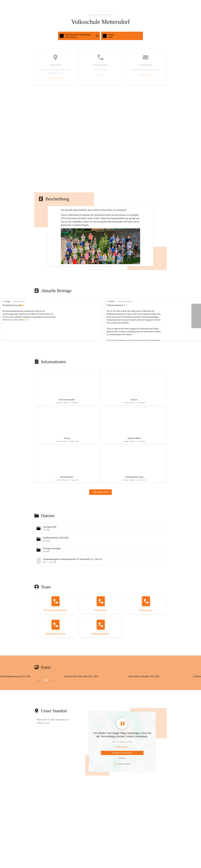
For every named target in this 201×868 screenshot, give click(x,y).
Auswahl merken (122, 794)
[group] (100, 343)
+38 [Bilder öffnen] (45, 711)
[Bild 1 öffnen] (27, 709)
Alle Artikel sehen (100, 522)
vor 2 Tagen (6, 325)
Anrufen (100, 75)
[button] (100, 265)
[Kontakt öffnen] (55, 634)
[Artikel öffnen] (67, 412)
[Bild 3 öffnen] (27, 711)
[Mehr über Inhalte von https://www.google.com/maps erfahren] (122, 777)
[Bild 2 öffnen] (9, 711)
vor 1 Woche (105, 325)
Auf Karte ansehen (55, 78)
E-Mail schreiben (146, 75)
